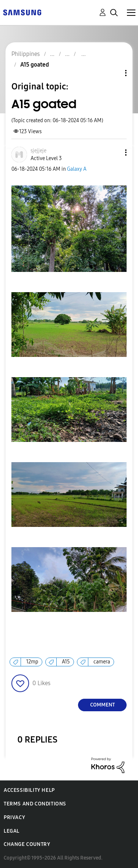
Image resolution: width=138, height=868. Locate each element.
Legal (12, 831)
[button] (114, 153)
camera (102, 662)
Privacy (14, 817)
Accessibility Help (29, 790)
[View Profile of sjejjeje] (38, 151)
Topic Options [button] (113, 73)
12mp (32, 662)
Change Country (27, 844)
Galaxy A (77, 169)
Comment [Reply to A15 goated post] (102, 705)
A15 (66, 662)
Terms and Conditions (35, 804)
